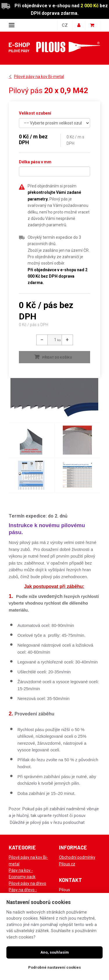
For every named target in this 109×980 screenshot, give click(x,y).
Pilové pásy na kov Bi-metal (39, 77)
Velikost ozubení (35, 113)
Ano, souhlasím (55, 952)
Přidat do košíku (57, 357)
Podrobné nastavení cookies (54, 967)
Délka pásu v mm (35, 162)
